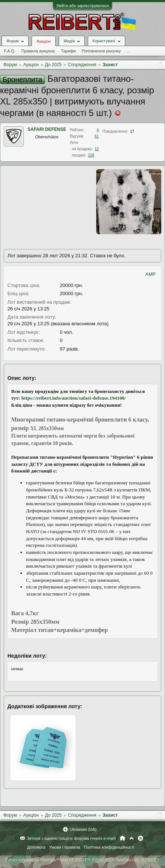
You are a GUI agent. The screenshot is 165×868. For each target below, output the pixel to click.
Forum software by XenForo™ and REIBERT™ (82, 860)
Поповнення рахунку (101, 51)
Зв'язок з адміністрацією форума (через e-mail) (71, 838)
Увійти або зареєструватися (82, 6)
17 (132, 131)
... (128, 51)
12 (97, 149)
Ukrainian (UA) (83, 829)
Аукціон (43, 41)
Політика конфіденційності (109, 847)
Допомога (36, 847)
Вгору (132, 838)
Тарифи (68, 51)
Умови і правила (64, 847)
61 (97, 136)
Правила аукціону (38, 51)
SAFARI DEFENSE (47, 129)
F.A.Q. (10, 51)
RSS (140, 838)
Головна (122, 838)
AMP (151, 274)
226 (91, 155)
